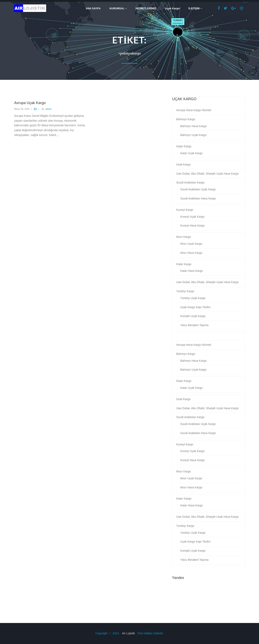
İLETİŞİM (195, 8)
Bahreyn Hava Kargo (193, 126)
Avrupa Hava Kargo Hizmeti (194, 110)
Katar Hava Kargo (192, 271)
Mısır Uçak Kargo (191, 244)
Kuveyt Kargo (185, 210)
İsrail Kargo (183, 164)
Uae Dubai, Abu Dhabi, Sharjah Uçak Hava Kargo (207, 174)
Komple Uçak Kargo (193, 316)
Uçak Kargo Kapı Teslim (195, 307)
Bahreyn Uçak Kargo (193, 135)
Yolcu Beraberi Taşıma (194, 325)
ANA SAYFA (93, 8)
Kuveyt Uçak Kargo (192, 217)
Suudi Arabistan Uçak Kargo (198, 189)
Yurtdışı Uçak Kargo (193, 298)
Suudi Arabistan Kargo (190, 182)
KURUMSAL (118, 8)
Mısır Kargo (184, 237)
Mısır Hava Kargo (191, 253)
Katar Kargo (184, 146)
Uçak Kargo (172, 8)
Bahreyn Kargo (186, 119)
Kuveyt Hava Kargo (193, 226)
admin (49, 109)
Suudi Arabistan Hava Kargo (198, 198)
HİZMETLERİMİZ (146, 8)
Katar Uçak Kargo (192, 153)
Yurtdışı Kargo (185, 291)
